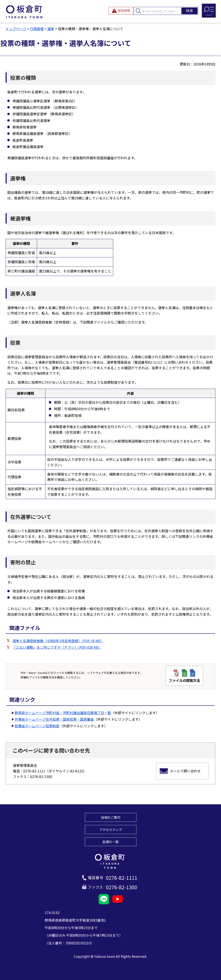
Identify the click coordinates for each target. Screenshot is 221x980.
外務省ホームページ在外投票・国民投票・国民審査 (54, 719)
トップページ (16, 29)
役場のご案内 (111, 817)
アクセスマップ (111, 830)
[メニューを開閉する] (209, 11)
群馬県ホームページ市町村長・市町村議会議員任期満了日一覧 (63, 713)
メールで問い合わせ (185, 771)
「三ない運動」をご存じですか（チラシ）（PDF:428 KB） (57, 647)
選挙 (51, 29)
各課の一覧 (110, 842)
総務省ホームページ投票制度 (37, 726)
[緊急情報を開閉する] (121, 11)
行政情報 (37, 29)
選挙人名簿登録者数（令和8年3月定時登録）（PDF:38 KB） (58, 641)
